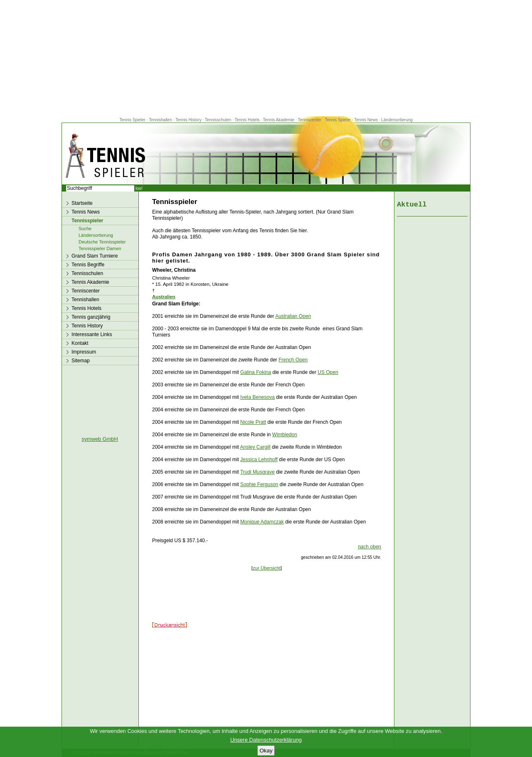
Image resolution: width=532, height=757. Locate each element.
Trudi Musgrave (257, 472)
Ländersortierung (397, 120)
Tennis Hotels (248, 120)
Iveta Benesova (257, 397)
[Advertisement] (266, 58)
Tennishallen (161, 120)
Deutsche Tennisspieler (102, 242)
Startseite (82, 203)
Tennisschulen (218, 120)
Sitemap (81, 361)
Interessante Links (92, 334)
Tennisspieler (87, 221)
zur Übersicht (267, 568)
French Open (293, 360)
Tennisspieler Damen (100, 248)
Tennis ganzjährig (91, 317)
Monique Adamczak (262, 522)
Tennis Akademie (279, 120)
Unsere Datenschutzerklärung (266, 740)
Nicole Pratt (253, 422)
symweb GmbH (100, 439)
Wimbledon (285, 435)
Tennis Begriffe (88, 265)
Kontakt (80, 343)
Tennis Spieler (132, 120)
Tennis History (188, 120)
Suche (85, 229)
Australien (164, 297)
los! (139, 188)
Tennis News (366, 120)
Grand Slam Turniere (95, 256)
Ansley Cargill (255, 447)
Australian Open (293, 316)
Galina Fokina (256, 372)
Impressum (84, 352)
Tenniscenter (309, 120)
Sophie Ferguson (259, 484)
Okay (266, 751)
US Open (328, 372)
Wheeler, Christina (174, 270)
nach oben (369, 547)
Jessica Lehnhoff (259, 460)
